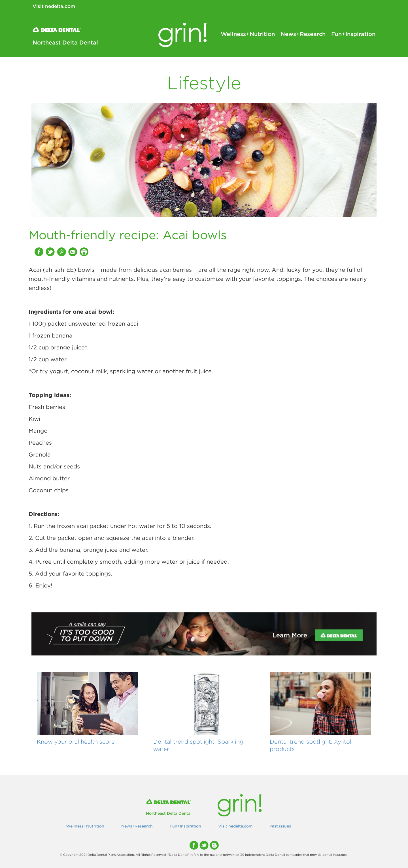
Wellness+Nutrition (248, 34)
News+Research (303, 34)
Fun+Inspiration (353, 34)
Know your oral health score (76, 741)
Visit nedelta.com (54, 6)
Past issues (280, 826)
